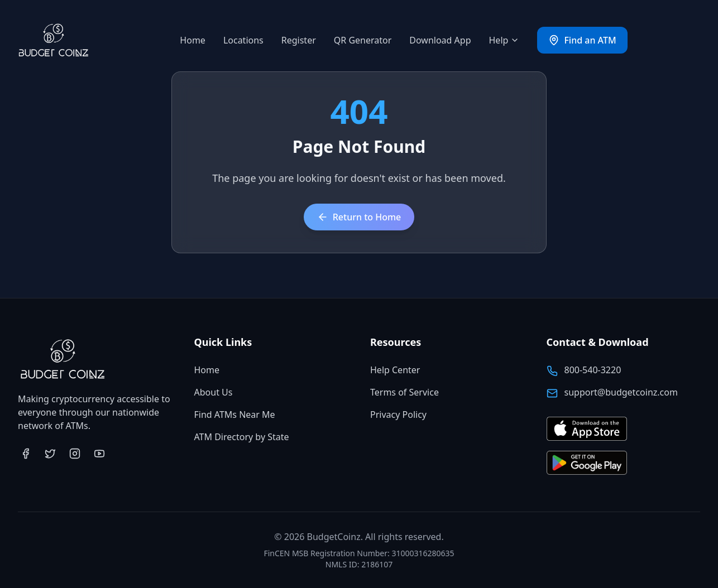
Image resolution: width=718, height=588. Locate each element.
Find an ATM (582, 40)
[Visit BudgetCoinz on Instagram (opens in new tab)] (75, 454)
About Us (214, 392)
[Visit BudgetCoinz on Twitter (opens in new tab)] (50, 454)
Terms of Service (405, 392)
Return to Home (359, 217)
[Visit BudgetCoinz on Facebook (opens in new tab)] (26, 454)
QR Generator (363, 40)
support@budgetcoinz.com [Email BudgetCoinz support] (621, 392)
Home (193, 40)
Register (299, 40)
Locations (243, 40)
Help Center (395, 370)
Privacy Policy (398, 415)
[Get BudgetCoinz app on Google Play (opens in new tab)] (587, 463)
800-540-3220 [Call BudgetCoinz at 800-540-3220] (593, 370)
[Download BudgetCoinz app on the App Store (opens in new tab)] (587, 429)
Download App (440, 40)
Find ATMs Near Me (235, 415)
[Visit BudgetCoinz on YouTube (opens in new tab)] (99, 454)
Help (504, 40)
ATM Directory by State (242, 437)
